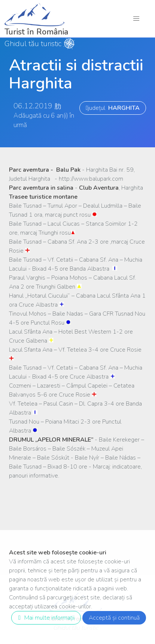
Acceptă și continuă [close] (114, 618)
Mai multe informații (45, 618)
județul (113, 108)
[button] (136, 19)
